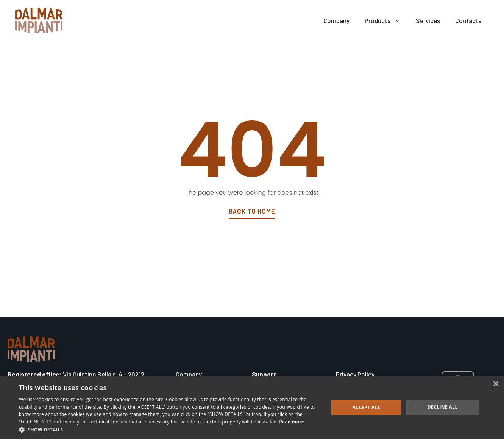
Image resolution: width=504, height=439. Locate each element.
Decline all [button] (443, 407)
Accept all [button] (366, 407)
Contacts (468, 20)
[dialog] (252, 408)
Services (428, 20)
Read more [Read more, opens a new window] (292, 422)
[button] (169, 430)
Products (386, 20)
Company (336, 20)
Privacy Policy (355, 374)
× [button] (495, 384)
